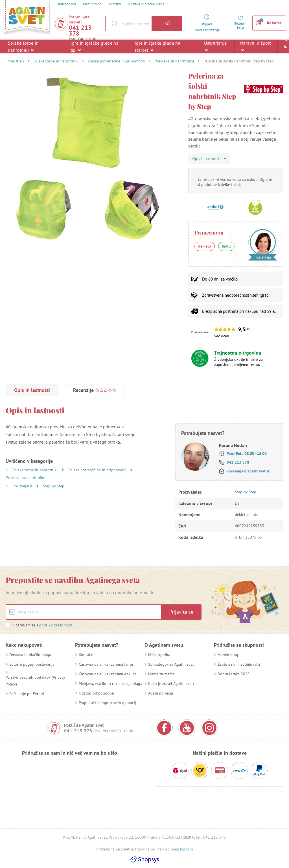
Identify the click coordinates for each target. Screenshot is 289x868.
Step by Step (54, 486)
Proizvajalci (23, 486)
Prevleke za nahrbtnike (174, 61)
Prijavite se (181, 612)
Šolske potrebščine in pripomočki (117, 61)
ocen (225, 336)
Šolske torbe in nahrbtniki (23, 46)
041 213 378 (80, 31)
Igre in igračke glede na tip (95, 46)
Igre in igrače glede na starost (157, 46)
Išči (167, 23)
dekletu (205, 246)
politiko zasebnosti (56, 625)
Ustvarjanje (215, 46)
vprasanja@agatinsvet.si (248, 471)
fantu (226, 246)
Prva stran (15, 61)
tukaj (236, 185)
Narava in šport (256, 46)
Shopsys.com (182, 849)
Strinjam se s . (43, 625)
